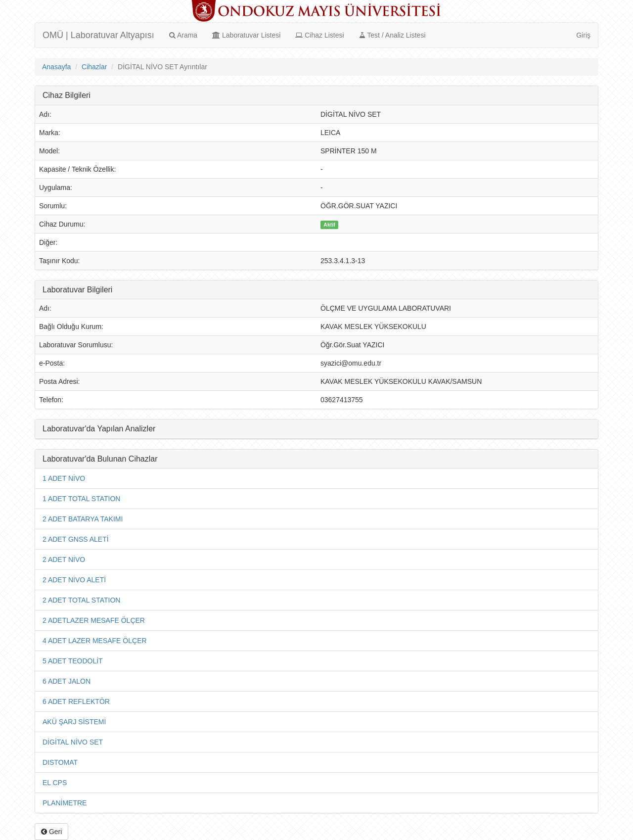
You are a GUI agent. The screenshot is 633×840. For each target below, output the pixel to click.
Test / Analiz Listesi (392, 35)
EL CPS (55, 783)
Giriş (583, 35)
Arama (183, 35)
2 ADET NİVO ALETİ (74, 580)
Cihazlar (94, 67)
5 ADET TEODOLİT (73, 661)
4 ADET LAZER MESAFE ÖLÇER (95, 641)
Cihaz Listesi (319, 35)
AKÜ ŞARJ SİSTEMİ (74, 722)
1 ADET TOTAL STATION (81, 499)
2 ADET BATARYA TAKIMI (83, 519)
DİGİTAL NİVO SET (73, 742)
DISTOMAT (60, 762)
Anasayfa (56, 67)
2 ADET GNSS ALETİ (76, 539)
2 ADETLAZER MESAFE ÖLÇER (94, 620)
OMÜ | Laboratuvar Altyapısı (98, 35)
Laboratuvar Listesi (246, 35)
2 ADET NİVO (64, 560)
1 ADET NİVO (64, 478)
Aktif (329, 225)
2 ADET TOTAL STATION (81, 600)
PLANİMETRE (65, 803)
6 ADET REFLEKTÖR (76, 701)
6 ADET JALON (67, 681)
